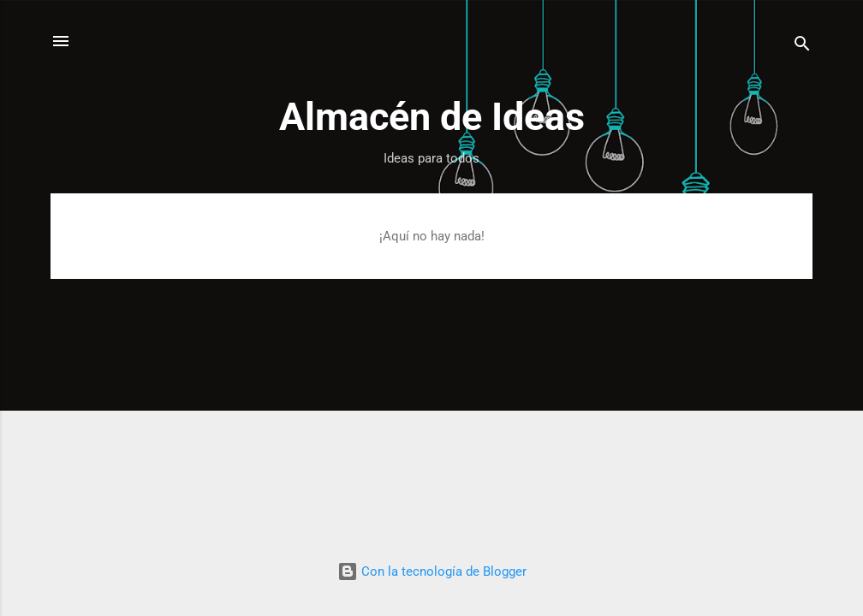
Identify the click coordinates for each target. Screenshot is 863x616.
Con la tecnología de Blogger (432, 572)
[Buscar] (802, 47)
